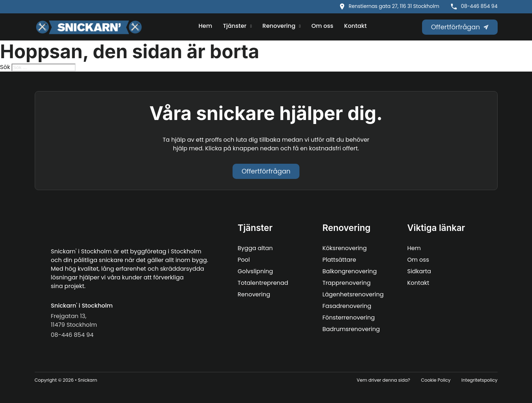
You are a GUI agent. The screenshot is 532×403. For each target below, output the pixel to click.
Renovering (279, 26)
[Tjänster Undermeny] (251, 27)
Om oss (322, 26)
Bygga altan (255, 248)
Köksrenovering (345, 248)
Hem (205, 26)
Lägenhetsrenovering (353, 294)
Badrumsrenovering (351, 329)
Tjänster (235, 26)
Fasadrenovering (347, 306)
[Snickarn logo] (89, 27)
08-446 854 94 (479, 6)
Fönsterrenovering (349, 318)
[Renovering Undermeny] (300, 27)
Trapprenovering (347, 283)
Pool (244, 260)
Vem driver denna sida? (383, 380)
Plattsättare (339, 260)
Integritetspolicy (480, 380)
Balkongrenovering (350, 271)
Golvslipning (255, 271)
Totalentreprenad (263, 283)
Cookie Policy (436, 380)
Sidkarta (419, 271)
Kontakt (356, 26)
